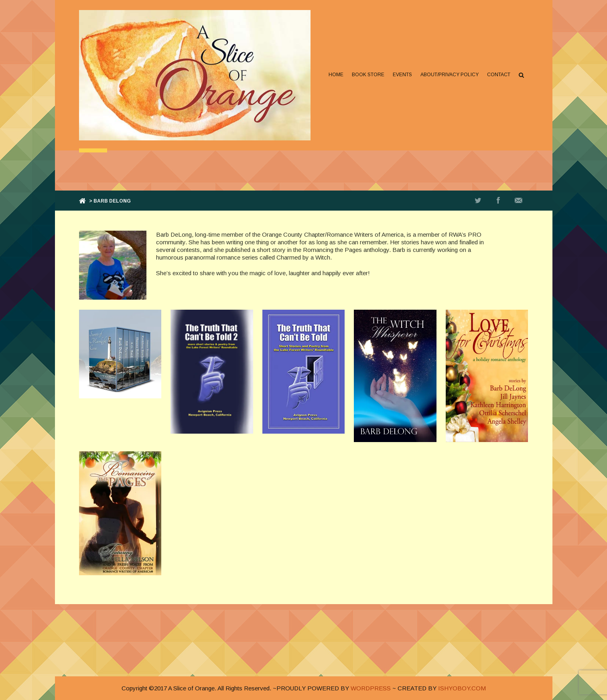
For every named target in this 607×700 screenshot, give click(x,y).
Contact (499, 75)
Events (402, 75)
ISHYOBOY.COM (462, 688)
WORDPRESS (371, 688)
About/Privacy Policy (450, 75)
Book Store (368, 75)
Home (336, 75)
